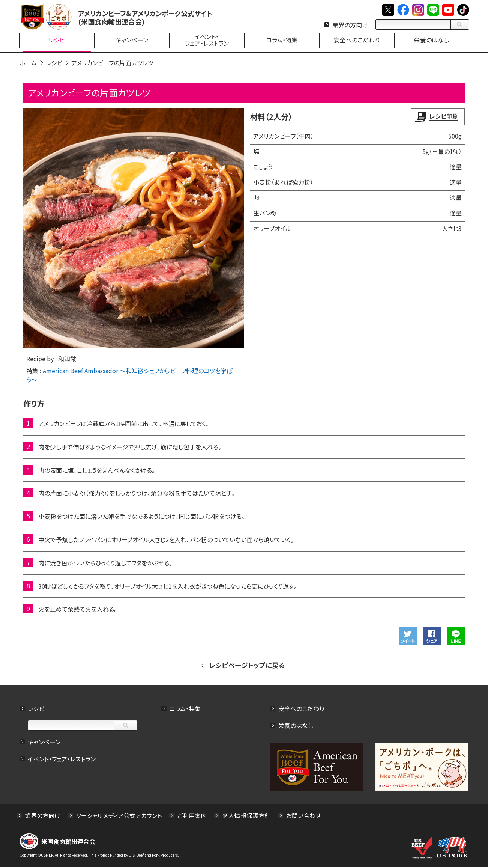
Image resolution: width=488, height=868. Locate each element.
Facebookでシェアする (432, 637)
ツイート (408, 637)
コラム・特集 (185, 709)
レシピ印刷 (445, 116)
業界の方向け (350, 25)
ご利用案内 (192, 816)
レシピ (36, 709)
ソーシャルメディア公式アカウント (119, 816)
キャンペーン (44, 743)
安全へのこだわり (301, 709)
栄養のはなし (296, 726)
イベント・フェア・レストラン (61, 759)
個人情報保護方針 (246, 816)
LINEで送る (456, 637)
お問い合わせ (303, 816)
